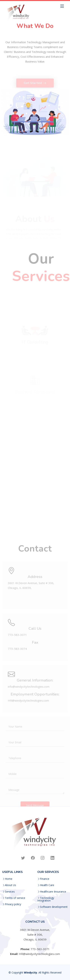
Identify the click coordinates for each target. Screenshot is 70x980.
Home (9, 879)
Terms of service (15, 898)
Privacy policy (13, 904)
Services (10, 892)
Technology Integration (46, 899)
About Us (10, 885)
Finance (45, 879)
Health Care (47, 885)
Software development (54, 907)
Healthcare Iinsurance (53, 892)
